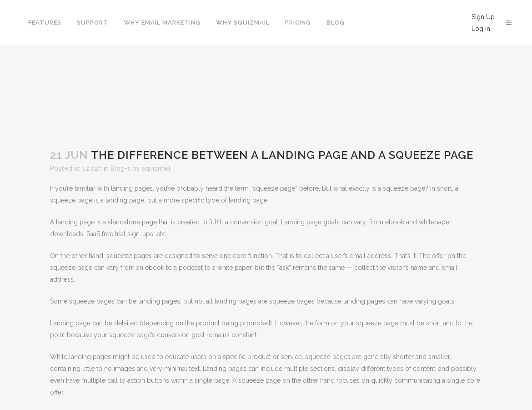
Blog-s (120, 168)
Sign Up (483, 17)
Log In (481, 29)
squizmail (156, 168)
